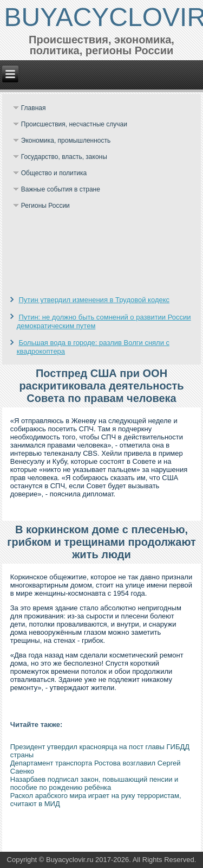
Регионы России (45, 206)
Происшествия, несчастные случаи (74, 124)
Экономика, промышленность (66, 141)
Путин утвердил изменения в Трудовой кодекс (94, 300)
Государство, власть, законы (64, 157)
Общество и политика (54, 173)
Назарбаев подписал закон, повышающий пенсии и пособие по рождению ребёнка (94, 783)
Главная (34, 108)
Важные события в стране (61, 189)
